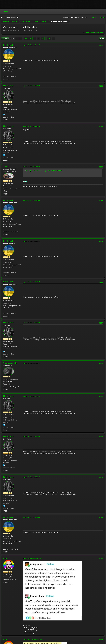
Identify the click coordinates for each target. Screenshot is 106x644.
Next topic (99, 32)
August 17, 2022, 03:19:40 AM (31, 167)
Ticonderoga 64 (10, 363)
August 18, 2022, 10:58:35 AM (31, 200)
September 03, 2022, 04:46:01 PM (33, 639)
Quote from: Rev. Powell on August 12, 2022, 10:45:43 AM (44, 171)
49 (26, 38)
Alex (5, 558)
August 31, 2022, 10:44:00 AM (31, 517)
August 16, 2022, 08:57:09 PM (31, 126)
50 (30, 38)
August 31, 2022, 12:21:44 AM (31, 436)
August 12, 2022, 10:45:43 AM (31, 45)
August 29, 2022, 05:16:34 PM (31, 363)
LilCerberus (8, 86)
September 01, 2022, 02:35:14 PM (33, 558)
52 (38, 38)
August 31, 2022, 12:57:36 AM (31, 477)
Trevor (6, 167)
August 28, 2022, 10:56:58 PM (31, 323)
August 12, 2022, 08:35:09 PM (31, 86)
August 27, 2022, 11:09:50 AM (31, 282)
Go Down (5, 38)
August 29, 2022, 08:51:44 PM (31, 396)
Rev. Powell (8, 45)
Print (102, 38)
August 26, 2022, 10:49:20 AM (31, 241)
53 (43, 38)
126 (49, 38)
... (23, 38)
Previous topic (88, 32)
